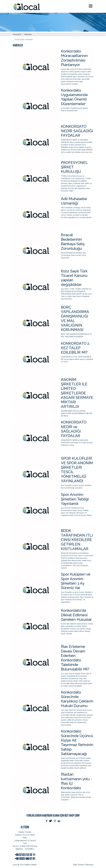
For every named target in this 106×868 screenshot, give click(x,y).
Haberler (28, 34)
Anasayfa (17, 34)
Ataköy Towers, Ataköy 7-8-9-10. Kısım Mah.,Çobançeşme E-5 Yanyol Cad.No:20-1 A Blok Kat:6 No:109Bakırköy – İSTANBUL (25, 840)
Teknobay (89, 865)
